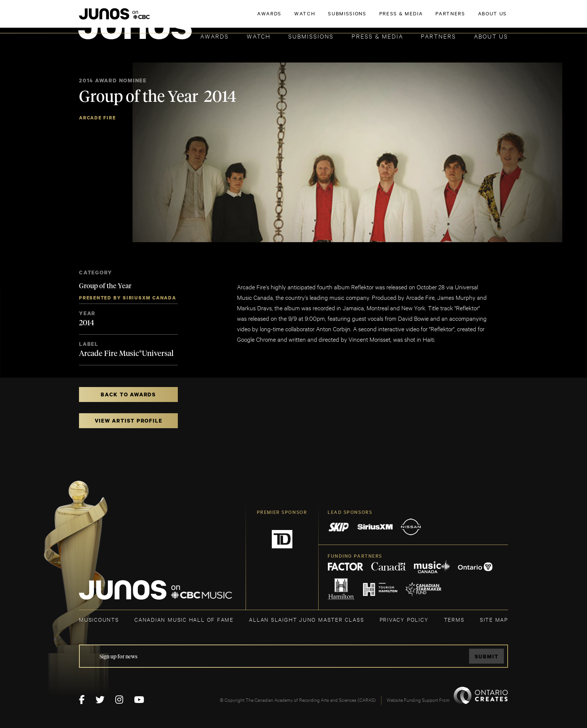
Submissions (311, 36)
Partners (438, 36)
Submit (487, 656)
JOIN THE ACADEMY (404, 18)
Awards (215, 36)
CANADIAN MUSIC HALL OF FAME (184, 619)
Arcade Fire (98, 118)
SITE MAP (494, 619)
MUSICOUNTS (99, 619)
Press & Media (377, 36)
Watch (259, 36)
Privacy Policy (404, 619)
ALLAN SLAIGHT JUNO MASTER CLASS (306, 619)
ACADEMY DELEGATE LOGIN (473, 18)
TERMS (454, 619)
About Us (491, 36)
